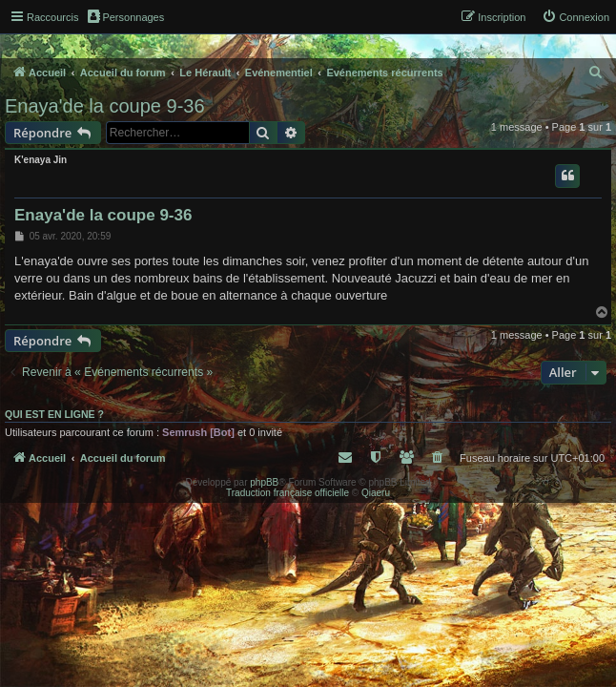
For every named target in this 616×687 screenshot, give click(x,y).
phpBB (264, 482)
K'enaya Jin (41, 160)
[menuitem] (575, 17)
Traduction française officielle (287, 493)
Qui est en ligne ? (54, 414)
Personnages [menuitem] (126, 16)
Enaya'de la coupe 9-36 (105, 106)
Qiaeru (376, 493)
